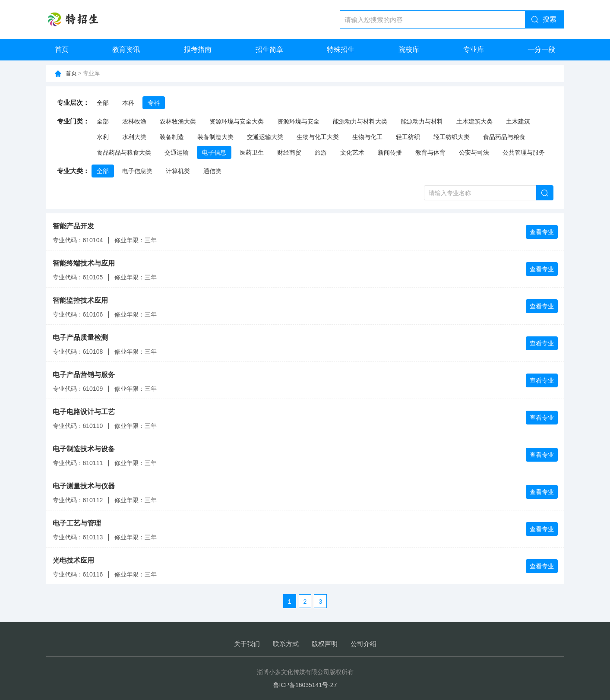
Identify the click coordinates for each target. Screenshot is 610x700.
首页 (62, 49)
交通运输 (177, 152)
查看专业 (542, 232)
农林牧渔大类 (178, 121)
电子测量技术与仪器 (84, 486)
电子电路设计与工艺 (84, 412)
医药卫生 (252, 152)
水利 (103, 137)
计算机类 (178, 171)
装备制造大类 (215, 137)
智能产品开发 (73, 226)
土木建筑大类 (474, 121)
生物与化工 (367, 137)
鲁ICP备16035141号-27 (305, 685)
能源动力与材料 (422, 121)
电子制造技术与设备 (84, 449)
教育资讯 (126, 49)
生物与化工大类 (318, 137)
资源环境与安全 (298, 121)
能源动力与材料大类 (360, 121)
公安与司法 (474, 152)
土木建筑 (518, 121)
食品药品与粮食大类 (124, 152)
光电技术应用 (73, 560)
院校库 (409, 49)
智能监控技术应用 (80, 300)
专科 (154, 103)
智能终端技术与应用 (84, 263)
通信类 (212, 171)
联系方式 (286, 644)
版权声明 (325, 644)
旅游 (321, 152)
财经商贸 (289, 152)
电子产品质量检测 (80, 337)
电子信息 (214, 152)
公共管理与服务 (524, 152)
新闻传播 (390, 152)
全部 (103, 103)
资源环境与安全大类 (237, 121)
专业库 (474, 49)
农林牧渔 (134, 121)
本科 (128, 103)
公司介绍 (363, 644)
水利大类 (134, 137)
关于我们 (247, 644)
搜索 (550, 19)
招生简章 (269, 49)
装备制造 (172, 137)
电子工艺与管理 (77, 523)
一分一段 (541, 49)
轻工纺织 (408, 137)
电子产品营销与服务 (84, 375)
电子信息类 (137, 171)
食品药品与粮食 (504, 137)
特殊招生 (341, 49)
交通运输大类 (265, 137)
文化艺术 (352, 152)
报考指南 (198, 49)
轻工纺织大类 (452, 137)
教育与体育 (430, 152)
